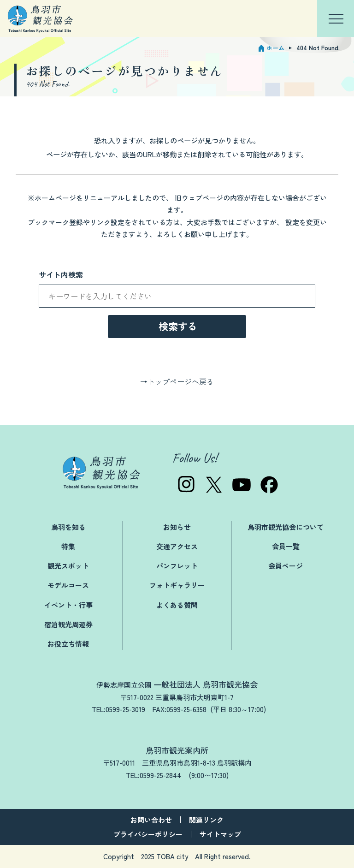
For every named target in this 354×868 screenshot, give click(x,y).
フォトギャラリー (177, 585)
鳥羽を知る (68, 527)
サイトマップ (220, 834)
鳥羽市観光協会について (286, 527)
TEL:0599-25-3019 (118, 709)
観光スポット (68, 566)
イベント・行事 (68, 605)
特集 (68, 546)
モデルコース (68, 585)
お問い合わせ (151, 820)
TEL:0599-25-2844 (153, 775)
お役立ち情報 (68, 644)
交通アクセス (177, 546)
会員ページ (286, 566)
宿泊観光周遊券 (68, 624)
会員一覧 (286, 546)
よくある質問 (177, 605)
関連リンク (206, 820)
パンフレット (177, 566)
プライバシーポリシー (148, 834)
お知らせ (177, 527)
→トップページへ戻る (177, 381)
